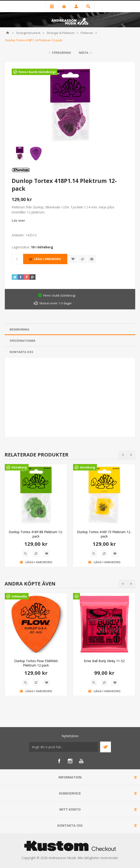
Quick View (25, 554)
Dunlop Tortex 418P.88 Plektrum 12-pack (36, 534)
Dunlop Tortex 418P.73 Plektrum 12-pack (104, 534)
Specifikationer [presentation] (22, 341)
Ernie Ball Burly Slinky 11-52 (104, 661)
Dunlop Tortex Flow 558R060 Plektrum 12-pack (36, 663)
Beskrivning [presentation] (19, 329)
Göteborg (19, 467)
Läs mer (18, 220)
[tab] (70, 329)
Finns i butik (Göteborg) (37, 72)
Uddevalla (19, 596)
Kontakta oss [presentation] (21, 352)
